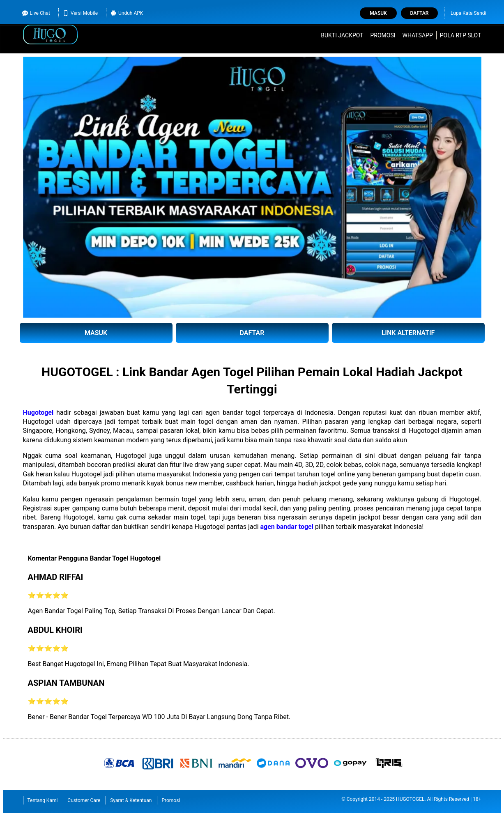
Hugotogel (38, 413)
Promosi (383, 35)
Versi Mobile (80, 13)
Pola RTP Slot (461, 35)
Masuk (378, 13)
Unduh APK (127, 13)
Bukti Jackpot (342, 35)
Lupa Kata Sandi (468, 13)
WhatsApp (418, 35)
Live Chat (36, 13)
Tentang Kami (43, 800)
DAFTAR (252, 333)
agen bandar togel (287, 527)
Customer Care (84, 800)
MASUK (96, 333)
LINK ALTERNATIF (408, 333)
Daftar (420, 13)
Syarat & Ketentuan (131, 800)
